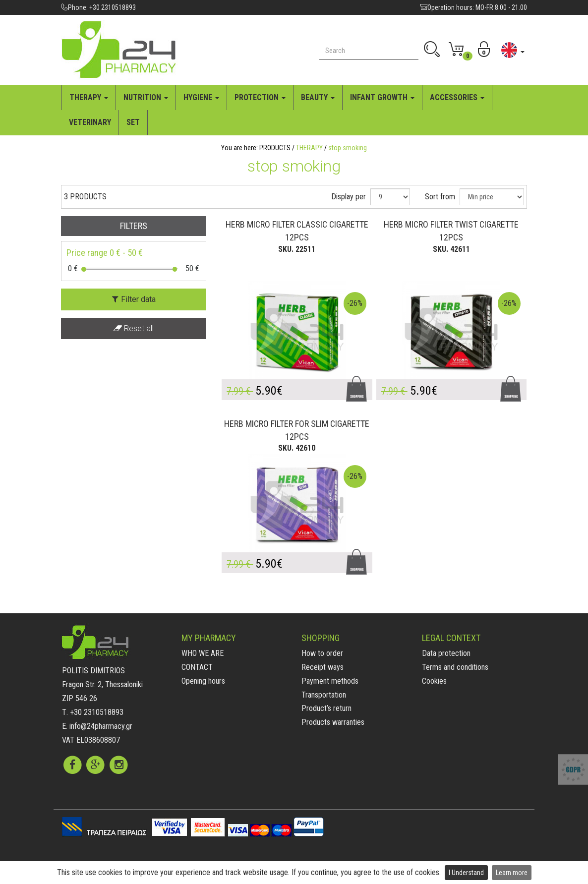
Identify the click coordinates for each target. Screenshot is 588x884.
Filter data (134, 299)
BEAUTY (318, 97)
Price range (105, 253)
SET (133, 122)
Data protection (446, 653)
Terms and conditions (455, 667)
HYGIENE (201, 97)
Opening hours (203, 681)
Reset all (134, 328)
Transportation (324, 695)
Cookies (434, 681)
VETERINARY (90, 122)
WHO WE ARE (203, 653)
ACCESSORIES (457, 97)
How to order (322, 653)
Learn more (512, 873)
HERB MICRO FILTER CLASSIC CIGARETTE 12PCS (297, 231)
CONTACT (197, 667)
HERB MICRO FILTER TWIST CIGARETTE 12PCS (451, 231)
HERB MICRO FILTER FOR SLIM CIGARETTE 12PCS (297, 430)
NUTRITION (146, 97)
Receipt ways (323, 667)
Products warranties (333, 722)
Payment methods (330, 681)
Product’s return (326, 708)
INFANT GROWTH (382, 97)
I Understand (466, 873)
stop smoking (348, 148)
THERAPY (89, 97)
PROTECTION (260, 97)
